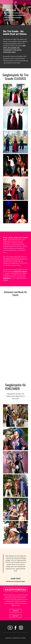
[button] (2, 13)
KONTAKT (15, 616)
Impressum (9, 638)
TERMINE (15, 611)
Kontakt (23, 638)
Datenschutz (16, 638)
